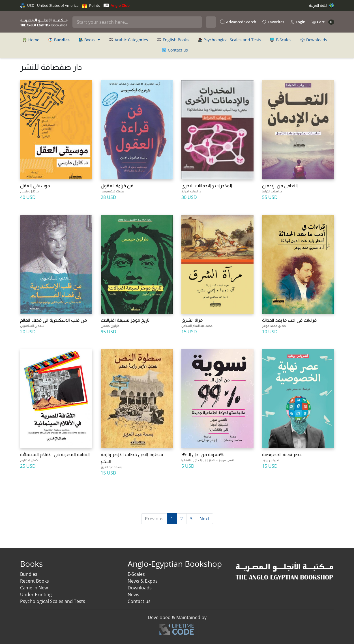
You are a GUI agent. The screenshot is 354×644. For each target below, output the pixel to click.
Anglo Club (117, 5)
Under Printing (36, 594)
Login (298, 22)
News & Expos (143, 581)
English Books (173, 40)
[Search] (137, 22)
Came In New (34, 588)
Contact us (175, 50)
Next (204, 519)
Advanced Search (238, 22)
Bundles (29, 574)
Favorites (273, 22)
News (133, 594)
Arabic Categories (128, 40)
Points (91, 5)
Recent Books (35, 581)
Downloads (314, 40)
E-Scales (281, 40)
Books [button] (88, 40)
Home (31, 40)
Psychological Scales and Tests (229, 40)
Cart (323, 22)
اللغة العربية (322, 5)
